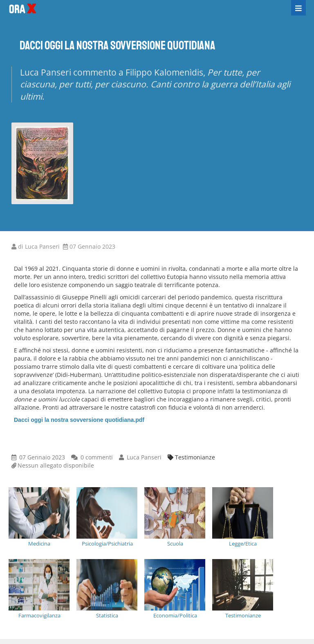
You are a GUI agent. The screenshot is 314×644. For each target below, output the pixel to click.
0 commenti (97, 457)
